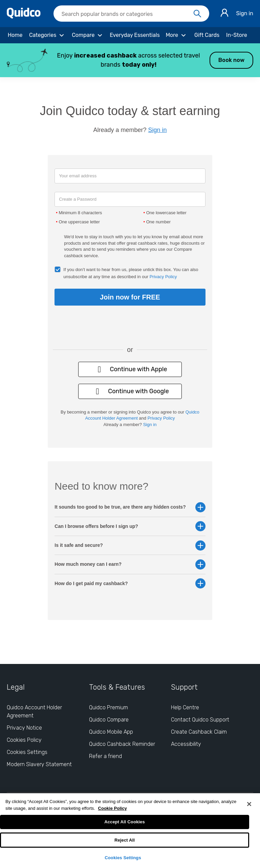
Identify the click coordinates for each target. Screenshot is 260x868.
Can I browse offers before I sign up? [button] (130, 526)
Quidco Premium (109, 707)
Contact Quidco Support (200, 720)
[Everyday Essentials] (135, 35)
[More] (177, 35)
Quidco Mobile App (111, 732)
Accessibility (186, 744)
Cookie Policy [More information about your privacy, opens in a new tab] (113, 808)
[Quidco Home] (24, 17)
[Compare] (88, 35)
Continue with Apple (130, 369)
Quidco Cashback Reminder (122, 744)
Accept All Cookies (125, 822)
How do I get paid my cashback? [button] (130, 584)
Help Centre (185, 707)
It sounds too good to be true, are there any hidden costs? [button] (130, 507)
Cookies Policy (24, 740)
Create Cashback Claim (199, 732)
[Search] (197, 14)
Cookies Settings (123, 858)
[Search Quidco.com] (127, 14)
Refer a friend (105, 756)
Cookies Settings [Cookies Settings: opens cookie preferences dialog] (27, 752)
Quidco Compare (109, 720)
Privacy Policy (163, 277)
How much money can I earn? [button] (130, 564)
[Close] (249, 804)
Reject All (125, 840)
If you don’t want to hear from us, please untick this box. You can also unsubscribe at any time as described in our (131, 273)
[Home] (15, 35)
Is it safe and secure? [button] (130, 545)
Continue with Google (130, 391)
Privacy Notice (24, 728)
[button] (130, 60)
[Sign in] (224, 14)
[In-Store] (237, 35)
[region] (130, 831)
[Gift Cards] (207, 35)
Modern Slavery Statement (39, 764)
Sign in (245, 13)
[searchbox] (131, 14)
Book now (231, 60)
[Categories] (47, 35)
